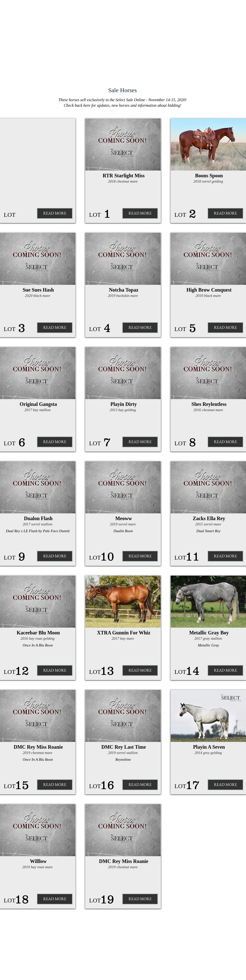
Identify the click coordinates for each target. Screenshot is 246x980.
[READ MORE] (55, 328)
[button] (55, 213)
